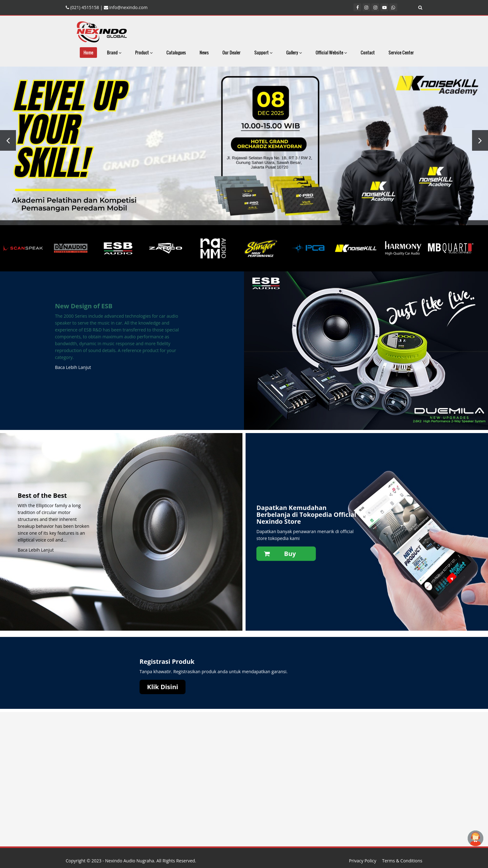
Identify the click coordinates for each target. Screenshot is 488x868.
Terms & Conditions (402, 861)
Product (144, 52)
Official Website (331, 52)
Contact (368, 52)
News (204, 52)
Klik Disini (163, 687)
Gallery (294, 52)
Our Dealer (231, 52)
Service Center (401, 52)
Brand (114, 52)
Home (88, 52)
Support (263, 52)
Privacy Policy (362, 861)
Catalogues (176, 52)
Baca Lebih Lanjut (73, 367)
